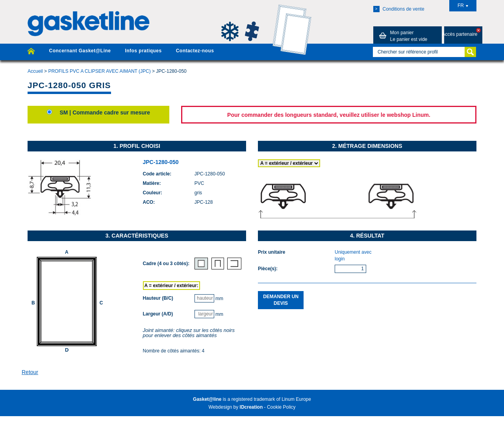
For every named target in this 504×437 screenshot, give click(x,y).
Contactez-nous (195, 51)
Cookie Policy (281, 407)
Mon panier (402, 36)
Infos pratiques (143, 51)
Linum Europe (296, 399)
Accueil (35, 71)
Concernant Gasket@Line (80, 51)
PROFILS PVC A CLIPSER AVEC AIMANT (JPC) (99, 71)
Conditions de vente (399, 9)
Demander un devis (281, 300)
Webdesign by (235, 407)
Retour (30, 372)
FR (463, 6)
